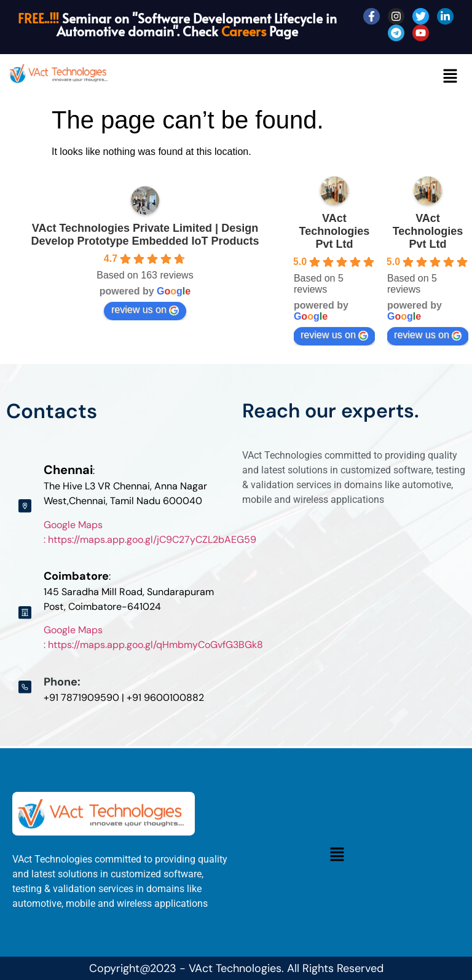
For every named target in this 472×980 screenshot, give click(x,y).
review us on (145, 310)
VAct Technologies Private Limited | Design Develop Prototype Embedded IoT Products (145, 235)
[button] (450, 77)
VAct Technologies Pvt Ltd (335, 231)
